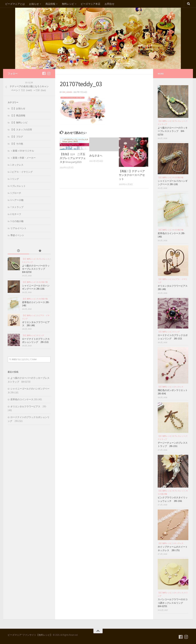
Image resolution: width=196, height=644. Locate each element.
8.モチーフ (16, 214)
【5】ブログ (17, 137)
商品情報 (50, 4)
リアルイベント (18, 228)
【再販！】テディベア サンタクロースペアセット (132, 175)
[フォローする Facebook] (44, 73)
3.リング (15, 179)
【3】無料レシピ (19, 123)
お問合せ (109, 4)
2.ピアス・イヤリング (22, 172)
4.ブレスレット (18, 186)
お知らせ (34, 4)
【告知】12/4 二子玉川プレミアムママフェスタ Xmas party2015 (73, 158)
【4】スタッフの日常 (21, 130)
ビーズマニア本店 (90, 4)
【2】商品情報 (18, 115)
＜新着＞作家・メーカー (23, 158)
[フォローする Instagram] (49, 73)
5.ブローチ (16, 193)
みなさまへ (96, 156)
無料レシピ (68, 4)
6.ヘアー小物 (17, 200)
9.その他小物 (17, 221)
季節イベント (17, 235)
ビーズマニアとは (15, 4)
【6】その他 (17, 144)
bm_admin (67, 92)
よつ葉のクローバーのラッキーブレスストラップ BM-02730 (36, 269)
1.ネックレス (17, 165)
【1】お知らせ (18, 108)
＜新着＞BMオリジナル (22, 151)
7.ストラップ (17, 207)
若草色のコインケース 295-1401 (26, 399)
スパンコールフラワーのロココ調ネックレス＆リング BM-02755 (173, 603)
